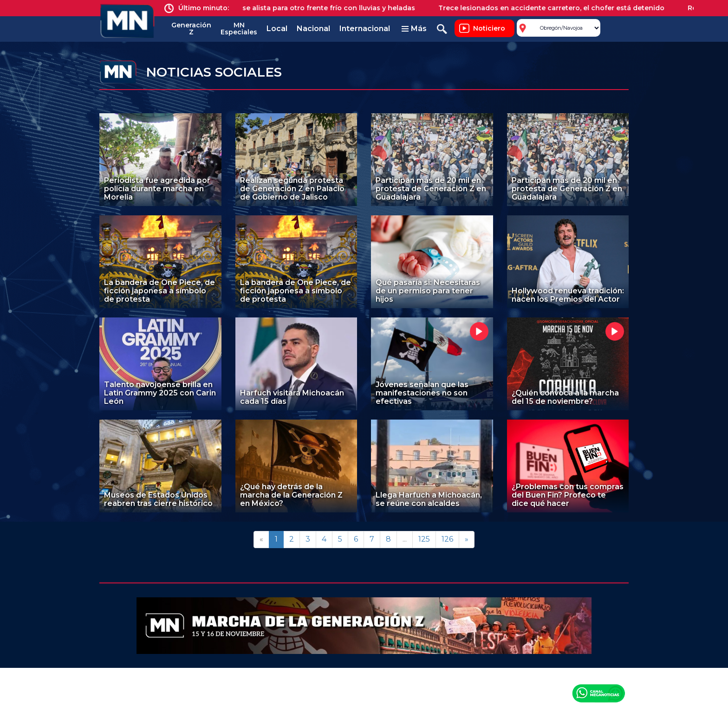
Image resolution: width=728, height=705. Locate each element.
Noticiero (489, 28)
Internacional (365, 29)
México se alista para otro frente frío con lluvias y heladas (322, 8)
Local (277, 29)
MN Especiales (239, 29)
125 (424, 539)
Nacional (313, 29)
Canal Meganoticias (598, 693)
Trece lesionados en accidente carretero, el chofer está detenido (558, 8)
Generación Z (191, 29)
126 (447, 539)
